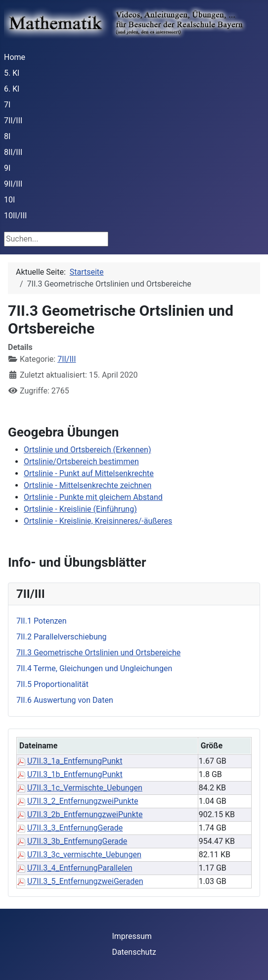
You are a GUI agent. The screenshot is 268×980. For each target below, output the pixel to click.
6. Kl (12, 89)
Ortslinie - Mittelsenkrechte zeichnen (88, 485)
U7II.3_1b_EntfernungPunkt (75, 774)
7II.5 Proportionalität (52, 684)
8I (7, 136)
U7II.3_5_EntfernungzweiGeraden (85, 881)
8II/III (13, 152)
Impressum (132, 936)
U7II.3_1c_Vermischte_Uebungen (85, 788)
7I (7, 105)
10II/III (15, 216)
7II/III (13, 121)
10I (9, 200)
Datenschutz (134, 952)
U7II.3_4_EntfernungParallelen (80, 868)
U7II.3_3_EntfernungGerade (75, 828)
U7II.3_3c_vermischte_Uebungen (84, 855)
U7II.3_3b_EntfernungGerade (77, 841)
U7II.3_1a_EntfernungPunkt (75, 761)
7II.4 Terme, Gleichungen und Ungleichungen (94, 668)
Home (15, 57)
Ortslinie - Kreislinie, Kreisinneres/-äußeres (98, 521)
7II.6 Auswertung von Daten (65, 700)
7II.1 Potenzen (42, 621)
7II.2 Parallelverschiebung (62, 637)
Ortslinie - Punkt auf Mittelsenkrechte (89, 473)
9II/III (13, 184)
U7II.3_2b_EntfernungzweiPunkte (85, 814)
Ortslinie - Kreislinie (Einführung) (80, 509)
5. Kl (12, 73)
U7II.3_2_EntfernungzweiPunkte (83, 801)
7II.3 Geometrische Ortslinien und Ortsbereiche (98, 653)
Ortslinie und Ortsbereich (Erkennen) (88, 450)
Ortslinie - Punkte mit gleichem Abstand (93, 497)
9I (7, 168)
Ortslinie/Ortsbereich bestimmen (81, 462)
